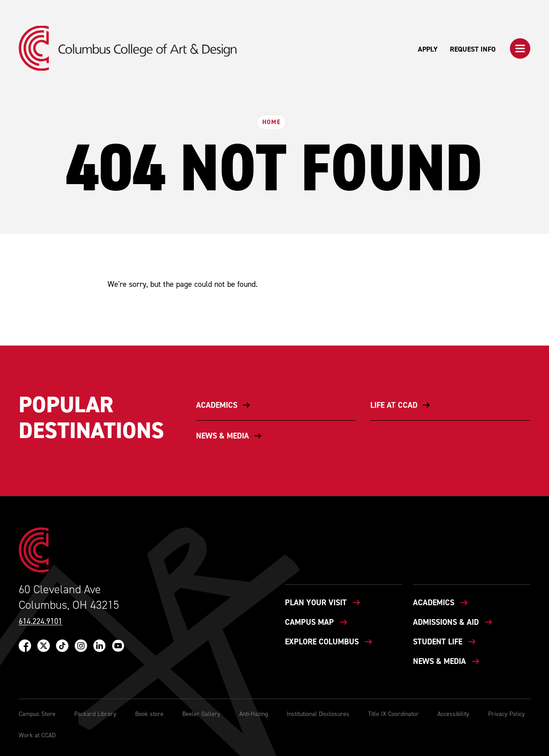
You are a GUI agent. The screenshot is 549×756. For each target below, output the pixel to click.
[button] (520, 48)
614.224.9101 (40, 621)
